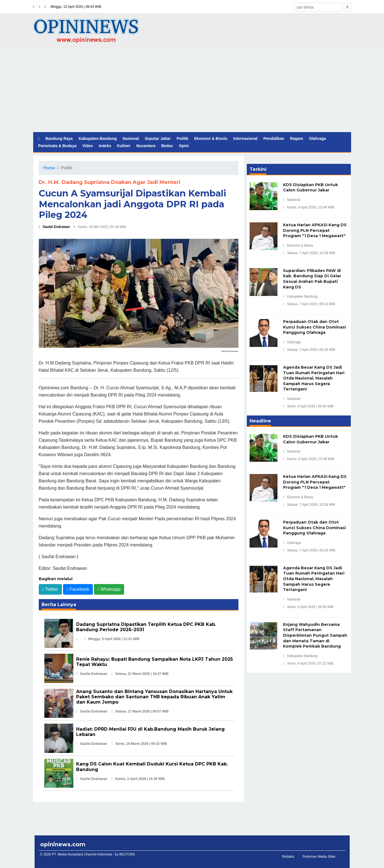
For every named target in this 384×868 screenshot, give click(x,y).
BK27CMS (127, 854)
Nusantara (146, 146)
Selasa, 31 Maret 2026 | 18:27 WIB (140, 674)
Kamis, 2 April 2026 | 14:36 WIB (138, 779)
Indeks (105, 146)
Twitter (50, 589)
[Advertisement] (192, 90)
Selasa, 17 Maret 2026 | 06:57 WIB (140, 711)
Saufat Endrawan (54, 227)
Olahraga (317, 138)
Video (88, 146)
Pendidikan (274, 138)
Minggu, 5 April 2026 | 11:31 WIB (112, 639)
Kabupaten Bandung (98, 138)
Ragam (297, 138)
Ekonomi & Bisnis (211, 138)
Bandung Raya (59, 138)
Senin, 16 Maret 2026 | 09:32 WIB (139, 744)
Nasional (131, 138)
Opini (184, 146)
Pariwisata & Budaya (57, 146)
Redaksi (288, 857)
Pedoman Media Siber (319, 857)
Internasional (245, 138)
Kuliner (124, 146)
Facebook (78, 589)
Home (49, 168)
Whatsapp (109, 589)
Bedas (167, 146)
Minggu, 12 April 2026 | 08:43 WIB (76, 7)
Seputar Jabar (158, 138)
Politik (182, 138)
